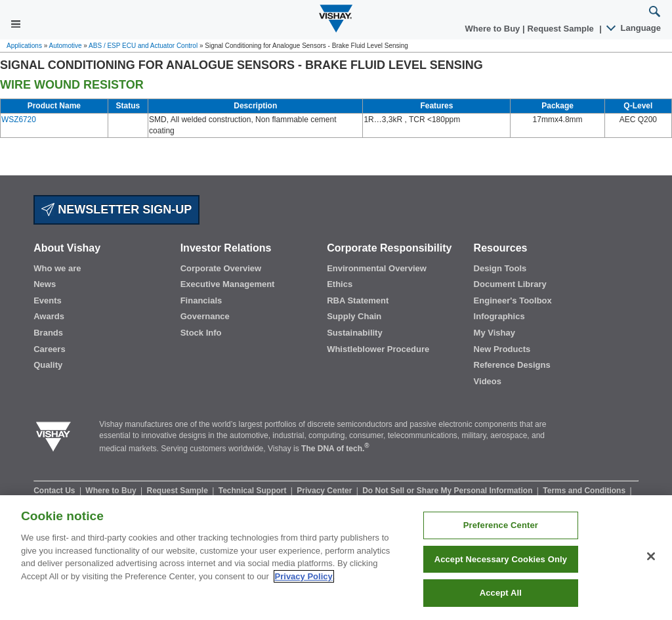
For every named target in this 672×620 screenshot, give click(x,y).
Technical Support (254, 491)
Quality (48, 365)
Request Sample (179, 491)
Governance (205, 316)
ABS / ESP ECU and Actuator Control (143, 46)
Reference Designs (512, 365)
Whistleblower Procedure (378, 349)
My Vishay (494, 333)
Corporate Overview (221, 268)
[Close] (651, 556)
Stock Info (201, 333)
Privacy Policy (304, 576)
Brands (48, 333)
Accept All (501, 593)
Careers (49, 349)
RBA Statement (358, 300)
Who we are (57, 268)
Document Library (510, 284)
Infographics (499, 316)
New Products (502, 349)
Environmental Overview (377, 268)
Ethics (340, 284)
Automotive (66, 46)
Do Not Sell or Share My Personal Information (449, 491)
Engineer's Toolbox (513, 300)
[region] (336, 558)
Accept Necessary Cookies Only (501, 559)
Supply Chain (354, 316)
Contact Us (55, 491)
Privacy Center (325, 491)
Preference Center (501, 525)
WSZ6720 (19, 120)
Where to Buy (494, 29)
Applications (24, 46)
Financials (201, 300)
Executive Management (228, 284)
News (45, 284)
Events (48, 300)
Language (634, 28)
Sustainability (355, 333)
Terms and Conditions (585, 491)
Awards (49, 316)
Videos (488, 381)
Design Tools (500, 268)
